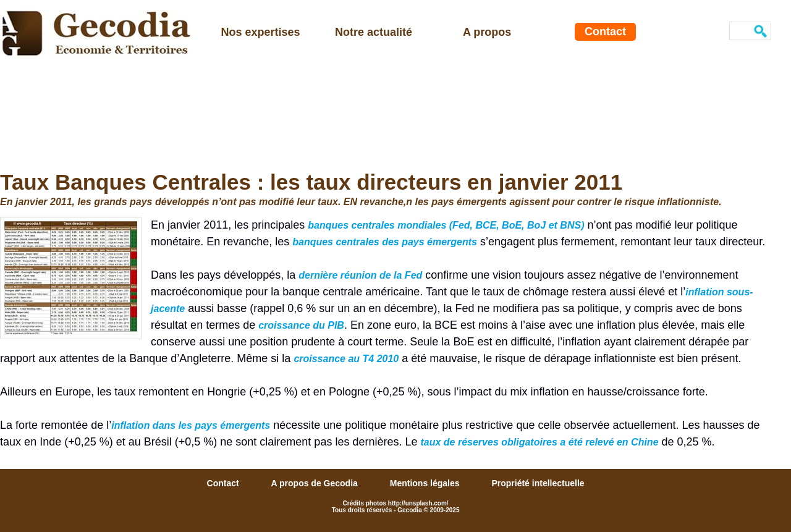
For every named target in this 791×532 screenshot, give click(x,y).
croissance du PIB (301, 325)
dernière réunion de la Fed (360, 275)
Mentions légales (426, 483)
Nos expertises (261, 32)
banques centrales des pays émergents (385, 242)
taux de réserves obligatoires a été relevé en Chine (539, 442)
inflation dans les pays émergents (191, 425)
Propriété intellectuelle (538, 483)
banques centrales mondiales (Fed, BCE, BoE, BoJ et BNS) (446, 225)
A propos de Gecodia (316, 483)
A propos (487, 32)
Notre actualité (374, 32)
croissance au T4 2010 (346, 359)
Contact (605, 32)
